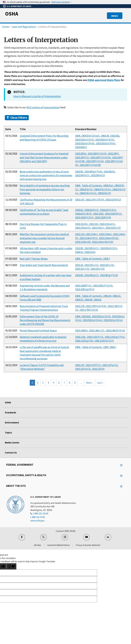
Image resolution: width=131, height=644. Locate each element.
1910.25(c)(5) (98, 269)
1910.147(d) (98, 369)
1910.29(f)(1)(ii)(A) (101, 158)
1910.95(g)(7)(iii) (93, 172)
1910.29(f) (113, 154)
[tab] (65, 118)
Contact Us (11, 453)
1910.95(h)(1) (82, 175)
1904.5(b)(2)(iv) (102, 189)
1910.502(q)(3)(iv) (106, 143)
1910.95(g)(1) (91, 275)
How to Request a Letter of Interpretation (37, 96)
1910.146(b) (81, 331)
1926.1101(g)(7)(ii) (115, 337)
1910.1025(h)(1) (113, 214)
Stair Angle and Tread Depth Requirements (44, 265)
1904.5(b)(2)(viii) (90, 136)
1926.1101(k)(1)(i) (104, 341)
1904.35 (79, 300)
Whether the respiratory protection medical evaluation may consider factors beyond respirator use (44, 238)
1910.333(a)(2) (83, 228)
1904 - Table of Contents (88, 186)
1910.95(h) (109, 172)
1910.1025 (98, 214)
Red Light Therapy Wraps (34, 259)
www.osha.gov (37, 521)
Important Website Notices (58, 545)
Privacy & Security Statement (88, 545)
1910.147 (80, 200)
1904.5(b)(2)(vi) (88, 193)
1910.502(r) (81, 147)
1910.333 (94, 224)
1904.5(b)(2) (86, 189)
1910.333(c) (98, 228)
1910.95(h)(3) (98, 175)
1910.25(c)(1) (91, 265)
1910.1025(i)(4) (103, 217)
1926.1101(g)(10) (84, 341)
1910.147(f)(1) (93, 365)
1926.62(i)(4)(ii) (83, 214)
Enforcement (12, 423)
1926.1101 (80, 337)
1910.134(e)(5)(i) (88, 238)
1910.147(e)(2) (110, 365)
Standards (10, 413)
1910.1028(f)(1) (83, 286)
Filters (17, 118)
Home (6, 27)
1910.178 (80, 306)
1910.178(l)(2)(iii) (89, 310)
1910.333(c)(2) (113, 228)
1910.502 (115, 136)
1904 (78, 136)
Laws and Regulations (24, 27)
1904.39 (105, 136)
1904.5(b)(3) (104, 193)
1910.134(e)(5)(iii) (108, 238)
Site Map (37, 545)
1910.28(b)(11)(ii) (97, 154)
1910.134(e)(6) (83, 242)
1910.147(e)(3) (83, 369)
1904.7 (107, 259)
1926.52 (79, 252)
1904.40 (88, 300)
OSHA (12, 14)
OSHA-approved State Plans (104, 80)
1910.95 (79, 172)
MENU (115, 16)
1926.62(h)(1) (91, 210)
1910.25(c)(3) (82, 269)
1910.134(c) (92, 234)
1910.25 (79, 265)
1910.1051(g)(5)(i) (85, 289)
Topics (8, 433)
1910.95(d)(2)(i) (109, 248)
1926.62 (79, 210)
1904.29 (107, 296)
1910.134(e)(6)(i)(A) (103, 242)
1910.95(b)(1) (92, 248)
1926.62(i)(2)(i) (108, 210)
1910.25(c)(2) (107, 265)
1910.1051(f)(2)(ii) (103, 286)
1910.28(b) (81, 154)
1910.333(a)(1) (107, 224)
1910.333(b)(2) (113, 200)
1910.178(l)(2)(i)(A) (96, 306)
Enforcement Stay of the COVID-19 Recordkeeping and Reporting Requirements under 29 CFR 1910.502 (45, 320)
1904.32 (116, 296)
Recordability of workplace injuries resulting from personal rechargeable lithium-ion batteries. (45, 189)
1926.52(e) (90, 252)
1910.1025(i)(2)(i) (84, 217)
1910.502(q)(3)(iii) (85, 143)
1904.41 (97, 300)
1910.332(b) (81, 224)
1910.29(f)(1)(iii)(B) (90, 165)
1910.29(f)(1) (82, 158)
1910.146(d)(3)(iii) (115, 331)
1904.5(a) (108, 186)
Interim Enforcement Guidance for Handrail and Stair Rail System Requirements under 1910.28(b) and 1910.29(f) (44, 157)
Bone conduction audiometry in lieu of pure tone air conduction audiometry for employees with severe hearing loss (46, 175)
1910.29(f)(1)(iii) (95, 161)
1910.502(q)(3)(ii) (105, 140)
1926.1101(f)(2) (95, 337)
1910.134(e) (105, 234)
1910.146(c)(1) (97, 331)
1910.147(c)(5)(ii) (95, 200)
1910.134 (80, 234)
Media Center (12, 443)
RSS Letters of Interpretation (43, 107)
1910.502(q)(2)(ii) (84, 140)
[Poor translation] (11, 566)
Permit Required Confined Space (38, 331)
